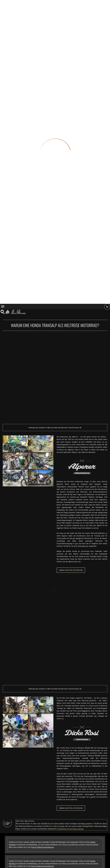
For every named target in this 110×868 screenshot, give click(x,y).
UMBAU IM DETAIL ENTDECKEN (71, 570)
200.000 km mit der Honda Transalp (71, 829)
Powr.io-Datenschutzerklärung (42, 847)
